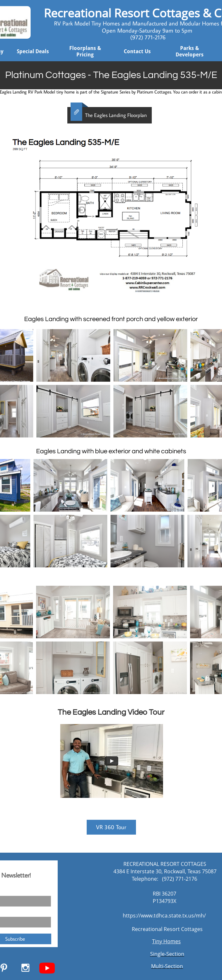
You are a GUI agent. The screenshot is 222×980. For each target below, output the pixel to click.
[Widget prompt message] (172, 913)
